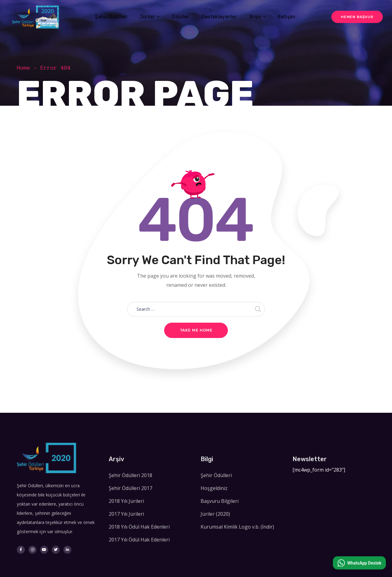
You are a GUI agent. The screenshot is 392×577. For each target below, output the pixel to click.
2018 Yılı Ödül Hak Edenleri (139, 527)
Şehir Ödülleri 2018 (130, 475)
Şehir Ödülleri (216, 475)
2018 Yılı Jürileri (126, 501)
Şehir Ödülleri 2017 (130, 488)
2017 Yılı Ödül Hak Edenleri (139, 540)
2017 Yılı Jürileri (126, 514)
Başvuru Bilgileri (220, 501)
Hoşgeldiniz (214, 488)
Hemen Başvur (357, 17)
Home (24, 68)
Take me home (196, 330)
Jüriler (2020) (215, 514)
